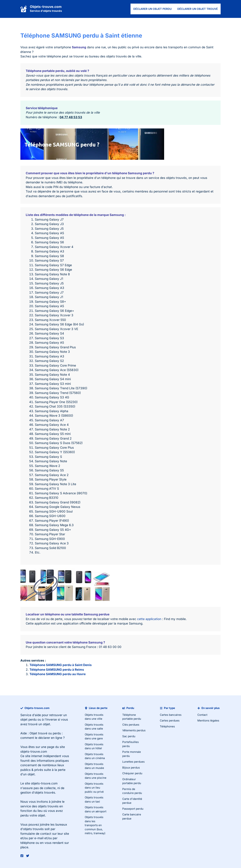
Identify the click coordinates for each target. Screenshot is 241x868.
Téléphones (167, 726)
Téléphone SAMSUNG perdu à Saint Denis (61, 665)
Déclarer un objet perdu (153, 9)
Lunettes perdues (133, 762)
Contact (202, 715)
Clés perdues (131, 725)
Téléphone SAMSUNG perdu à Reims (57, 670)
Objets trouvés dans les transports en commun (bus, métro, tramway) (95, 825)
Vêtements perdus (134, 730)
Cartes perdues (170, 721)
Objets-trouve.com (46, 7)
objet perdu (29, 720)
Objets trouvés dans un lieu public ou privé (94, 788)
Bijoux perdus (131, 768)
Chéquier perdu (132, 773)
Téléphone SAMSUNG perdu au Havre (58, 674)
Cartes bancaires (171, 715)
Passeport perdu (133, 809)
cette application (149, 619)
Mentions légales (208, 721)
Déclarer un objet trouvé (198, 9)
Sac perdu (129, 736)
